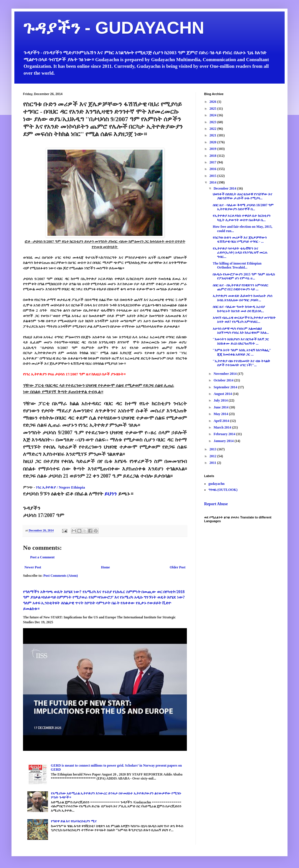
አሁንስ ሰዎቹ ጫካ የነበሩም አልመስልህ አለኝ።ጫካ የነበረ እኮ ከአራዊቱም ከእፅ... (241, 331)
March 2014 (223, 427)
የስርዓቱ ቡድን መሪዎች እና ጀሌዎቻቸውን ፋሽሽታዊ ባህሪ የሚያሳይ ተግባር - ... (240, 240)
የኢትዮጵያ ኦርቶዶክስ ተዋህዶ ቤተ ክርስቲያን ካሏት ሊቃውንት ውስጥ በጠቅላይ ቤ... (242, 218)
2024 (213, 115)
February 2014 (225, 434)
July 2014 (221, 400)
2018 (213, 156)
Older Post (178, 567)
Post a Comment (42, 557)
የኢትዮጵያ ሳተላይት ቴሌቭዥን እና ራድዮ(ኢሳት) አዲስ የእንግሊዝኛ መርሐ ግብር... (240, 253)
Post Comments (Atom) (61, 576)
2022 (213, 129)
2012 (213, 456)
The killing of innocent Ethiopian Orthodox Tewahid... (237, 265)
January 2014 (224, 441)
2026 (213, 102)
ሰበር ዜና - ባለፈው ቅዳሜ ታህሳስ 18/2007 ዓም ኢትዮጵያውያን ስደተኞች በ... (243, 207)
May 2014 (221, 414)
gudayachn (216, 484)
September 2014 (226, 387)
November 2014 (226, 374)
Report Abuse (216, 504)
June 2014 (222, 407)
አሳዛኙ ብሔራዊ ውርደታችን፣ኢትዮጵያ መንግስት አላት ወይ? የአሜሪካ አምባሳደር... (244, 320)
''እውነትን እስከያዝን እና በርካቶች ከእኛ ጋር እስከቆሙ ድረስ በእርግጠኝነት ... (241, 341)
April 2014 (222, 421)
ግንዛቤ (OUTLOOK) (223, 490)
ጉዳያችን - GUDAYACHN (114, 28)
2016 (213, 169)
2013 (213, 449)
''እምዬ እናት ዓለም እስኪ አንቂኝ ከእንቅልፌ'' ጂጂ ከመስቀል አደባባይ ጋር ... (242, 352)
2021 (213, 135)
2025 (213, 109)
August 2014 (223, 394)
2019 (213, 149)
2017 (213, 162)
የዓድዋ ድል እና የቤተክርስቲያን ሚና (74, 821)
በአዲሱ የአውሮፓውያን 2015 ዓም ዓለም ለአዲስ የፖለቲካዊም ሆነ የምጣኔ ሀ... (244, 276)
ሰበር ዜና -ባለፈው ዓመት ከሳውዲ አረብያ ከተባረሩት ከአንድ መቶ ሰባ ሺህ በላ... (239, 309)
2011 (213, 463)
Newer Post (33, 567)
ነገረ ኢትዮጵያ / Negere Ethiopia (61, 487)
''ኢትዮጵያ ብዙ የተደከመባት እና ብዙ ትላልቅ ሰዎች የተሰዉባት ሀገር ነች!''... (241, 363)
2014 (213, 182)
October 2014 (224, 380)
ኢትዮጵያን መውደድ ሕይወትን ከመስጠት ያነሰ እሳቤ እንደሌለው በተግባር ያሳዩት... (243, 298)
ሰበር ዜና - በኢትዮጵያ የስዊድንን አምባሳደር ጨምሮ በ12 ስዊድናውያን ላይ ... (240, 287)
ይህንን (111, 494)
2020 (213, 142)
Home (105, 567)
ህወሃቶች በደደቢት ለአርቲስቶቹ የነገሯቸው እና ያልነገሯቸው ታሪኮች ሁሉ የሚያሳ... (243, 196)
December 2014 (225, 188)
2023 (213, 122)
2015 (213, 176)
